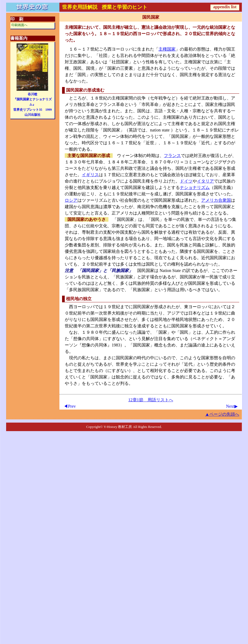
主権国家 (167, 49)
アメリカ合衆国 (216, 200)
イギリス (90, 175)
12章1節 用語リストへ (151, 400)
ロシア (71, 200)
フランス (172, 156)
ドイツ (186, 181)
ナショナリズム (195, 187)
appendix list (225, 7)
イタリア (205, 181)
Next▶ (232, 406)
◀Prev (70, 406)
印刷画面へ (19, 25)
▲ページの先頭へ (222, 414)
